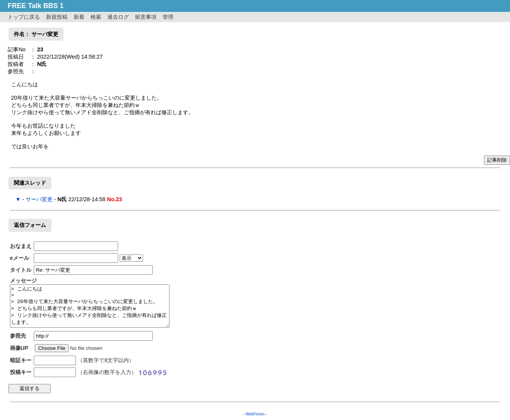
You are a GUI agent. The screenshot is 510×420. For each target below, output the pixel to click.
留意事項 (146, 17)
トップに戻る (24, 17)
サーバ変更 (39, 199)
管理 (168, 17)
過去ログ (118, 17)
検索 (96, 17)
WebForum (255, 414)
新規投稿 (57, 17)
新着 (79, 17)
